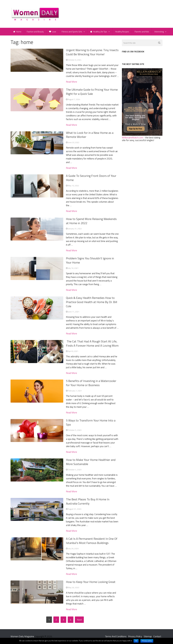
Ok (136, 641)
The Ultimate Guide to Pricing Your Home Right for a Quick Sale (92, 92)
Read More (71, 82)
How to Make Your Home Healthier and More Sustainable (91, 462)
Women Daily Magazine (22, 637)
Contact (157, 637)
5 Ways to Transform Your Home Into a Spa (91, 423)
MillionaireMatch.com (133, 138)
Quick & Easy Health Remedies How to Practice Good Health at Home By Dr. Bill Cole (92, 302)
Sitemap (148, 637)
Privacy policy (147, 641)
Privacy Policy (135, 637)
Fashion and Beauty (35, 32)
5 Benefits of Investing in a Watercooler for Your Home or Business (91, 383)
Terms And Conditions (116, 637)
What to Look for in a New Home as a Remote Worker (90, 135)
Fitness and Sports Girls (72, 32)
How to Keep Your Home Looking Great (91, 582)
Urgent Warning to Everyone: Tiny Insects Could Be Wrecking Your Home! (92, 53)
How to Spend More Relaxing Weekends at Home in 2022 (91, 221)
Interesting (160, 32)
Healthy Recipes (123, 32)
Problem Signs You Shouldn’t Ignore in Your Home (90, 261)
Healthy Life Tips (99, 32)
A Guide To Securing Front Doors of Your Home (91, 178)
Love (53, 32)
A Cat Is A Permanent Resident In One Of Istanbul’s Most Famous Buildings (92, 541)
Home (17, 32)
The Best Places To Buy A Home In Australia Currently (88, 502)
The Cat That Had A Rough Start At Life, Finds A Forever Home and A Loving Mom (92, 344)
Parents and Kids (142, 32)
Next (79, 620)
